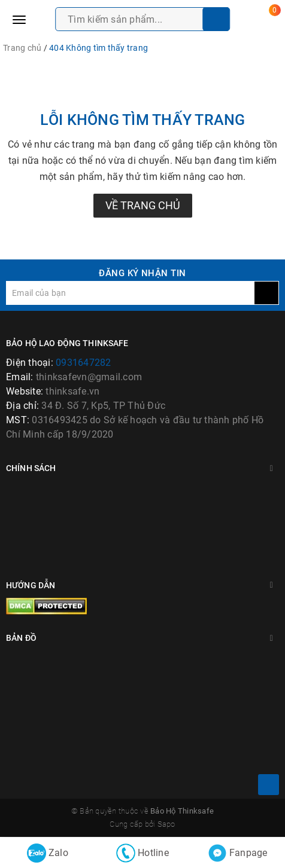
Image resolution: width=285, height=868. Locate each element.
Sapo (166, 824)
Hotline (142, 853)
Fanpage (238, 853)
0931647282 (84, 363)
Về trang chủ (143, 205)
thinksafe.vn (72, 391)
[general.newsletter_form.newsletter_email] (130, 293)
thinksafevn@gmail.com (89, 377)
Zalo (48, 853)
